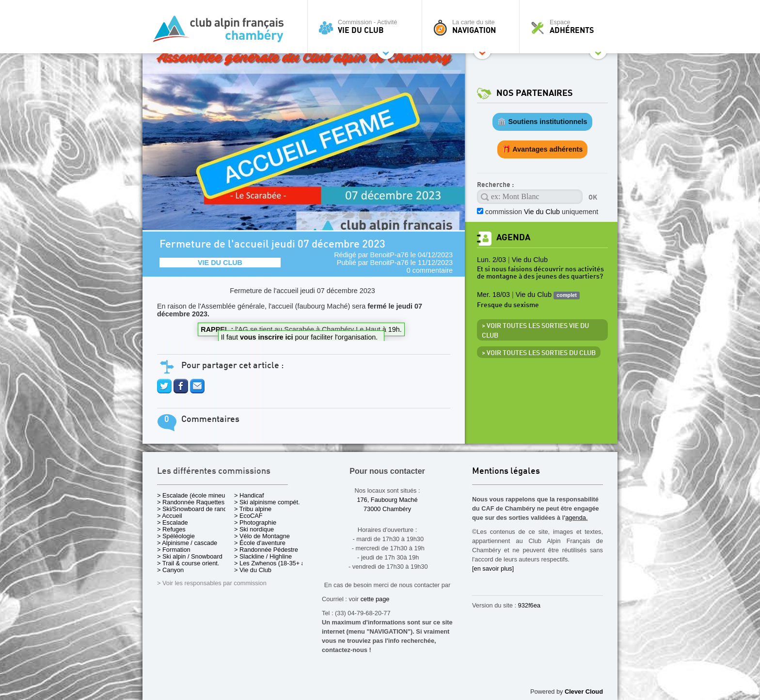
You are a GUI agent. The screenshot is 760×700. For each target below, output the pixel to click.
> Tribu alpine (253, 509)
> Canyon (170, 570)
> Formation (174, 550)
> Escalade (173, 522)
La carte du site (473, 27)
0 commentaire (430, 270)
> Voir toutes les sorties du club (539, 353)
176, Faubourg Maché (387, 500)
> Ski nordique (254, 529)
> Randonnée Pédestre (266, 550)
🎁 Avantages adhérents (543, 149)
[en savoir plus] (493, 568)
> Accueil (170, 516)
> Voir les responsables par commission (212, 583)
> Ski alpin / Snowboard (190, 556)
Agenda (513, 238)
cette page (375, 599)
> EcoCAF (248, 516)
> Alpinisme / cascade (187, 543)
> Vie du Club (253, 570)
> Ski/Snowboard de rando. (195, 509)
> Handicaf (249, 495)
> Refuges (171, 529)
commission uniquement (542, 212)
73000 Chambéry (387, 509)
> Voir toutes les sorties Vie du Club (535, 331)
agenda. (576, 518)
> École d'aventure (260, 543)
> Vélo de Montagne (262, 536)
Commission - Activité (367, 27)
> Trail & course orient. (188, 563)
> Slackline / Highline (263, 556)
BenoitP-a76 (389, 255)
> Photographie (255, 522)
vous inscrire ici (268, 337)
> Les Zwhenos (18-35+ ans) (274, 563)
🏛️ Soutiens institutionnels (542, 122)
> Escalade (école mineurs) (195, 495)
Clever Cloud (584, 692)
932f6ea (529, 605)
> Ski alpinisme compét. (267, 502)
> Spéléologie (176, 536)
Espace (571, 27)
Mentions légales (506, 472)
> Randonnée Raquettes (191, 502)
